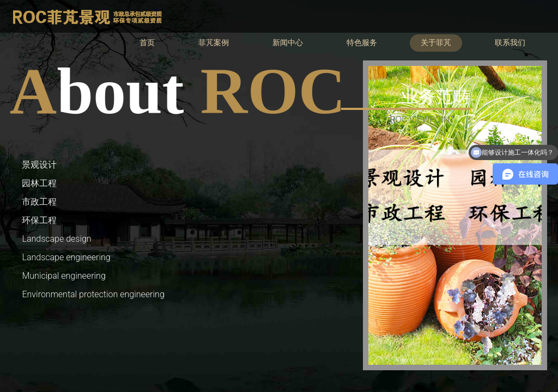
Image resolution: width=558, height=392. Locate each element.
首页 (147, 43)
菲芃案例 (214, 43)
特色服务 (362, 43)
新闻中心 (288, 43)
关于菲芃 (436, 43)
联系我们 (510, 43)
